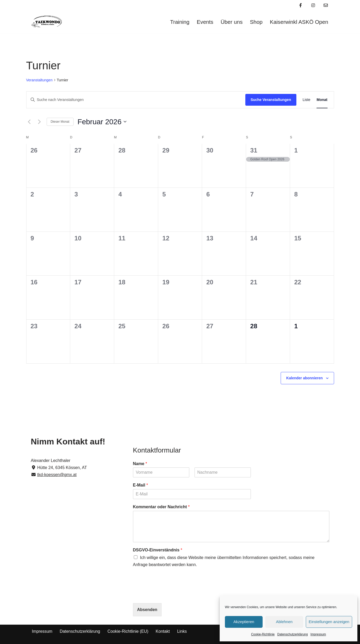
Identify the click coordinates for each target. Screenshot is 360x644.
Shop (256, 22)
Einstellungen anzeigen (329, 622)
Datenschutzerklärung (293, 634)
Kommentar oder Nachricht (161, 507)
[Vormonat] (29, 122)
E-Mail (141, 485)
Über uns (231, 22)
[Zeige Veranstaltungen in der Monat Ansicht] (322, 100)
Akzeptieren (244, 622)
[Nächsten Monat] (40, 122)
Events (204, 22)
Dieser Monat (60, 122)
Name (140, 464)
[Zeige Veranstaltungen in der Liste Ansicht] (307, 100)
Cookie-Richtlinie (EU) (128, 631)
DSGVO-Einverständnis (158, 550)
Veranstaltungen (39, 80)
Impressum (318, 634)
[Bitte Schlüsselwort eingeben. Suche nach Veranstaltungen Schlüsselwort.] (136, 100)
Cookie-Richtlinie (263, 634)
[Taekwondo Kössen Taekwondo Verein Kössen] (47, 22)
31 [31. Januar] (254, 150)
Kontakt (164, 631)
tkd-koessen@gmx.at (57, 475)
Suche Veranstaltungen (271, 100)
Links (183, 631)
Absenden (147, 610)
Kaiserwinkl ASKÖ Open (299, 22)
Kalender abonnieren (304, 378)
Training (179, 22)
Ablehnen (284, 622)
